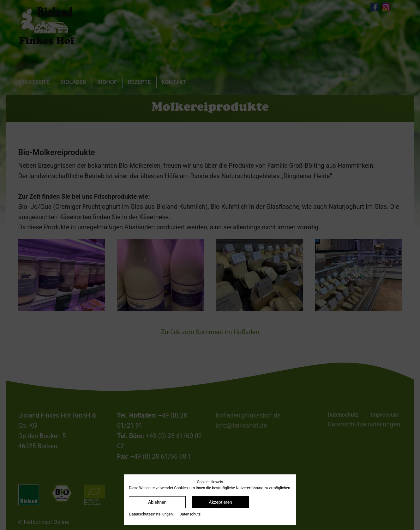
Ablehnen (157, 502)
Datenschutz (190, 514)
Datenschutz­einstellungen (151, 514)
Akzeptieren (220, 502)
